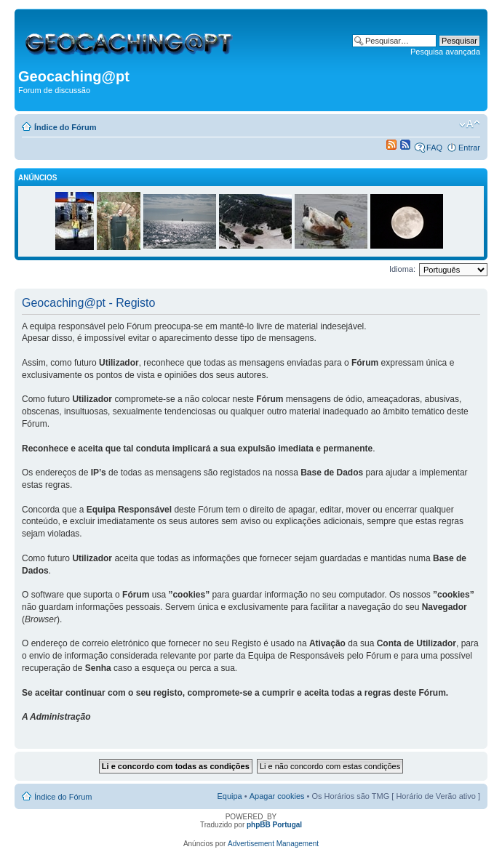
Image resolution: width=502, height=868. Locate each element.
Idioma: (402, 269)
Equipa (229, 796)
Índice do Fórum (65, 127)
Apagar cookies (277, 796)
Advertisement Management (273, 844)
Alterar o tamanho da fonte (470, 124)
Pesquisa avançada (445, 52)
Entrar (469, 148)
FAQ (434, 148)
